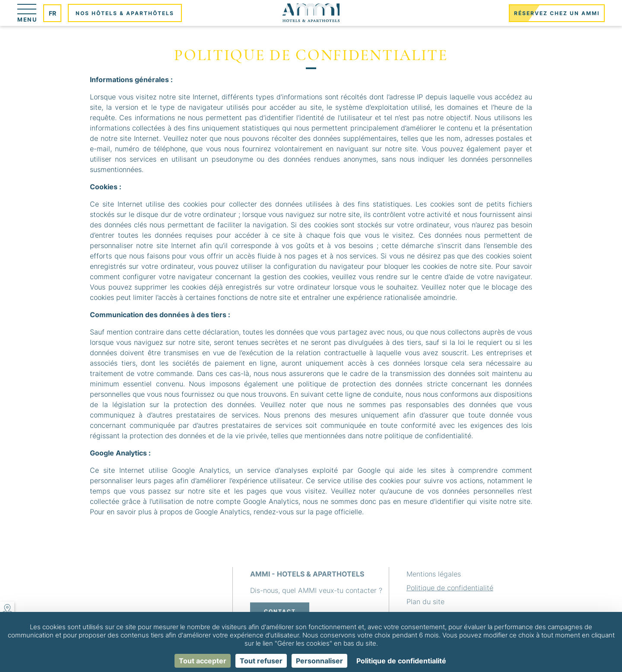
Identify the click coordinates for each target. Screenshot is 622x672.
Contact (280, 611)
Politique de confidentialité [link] (401, 661)
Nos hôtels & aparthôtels (125, 13)
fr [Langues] (52, 13)
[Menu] (27, 13)
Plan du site (425, 602)
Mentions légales (434, 574)
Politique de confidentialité (450, 588)
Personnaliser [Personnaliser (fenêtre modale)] (319, 661)
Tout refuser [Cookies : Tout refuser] (261, 661)
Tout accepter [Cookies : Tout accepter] (203, 661)
